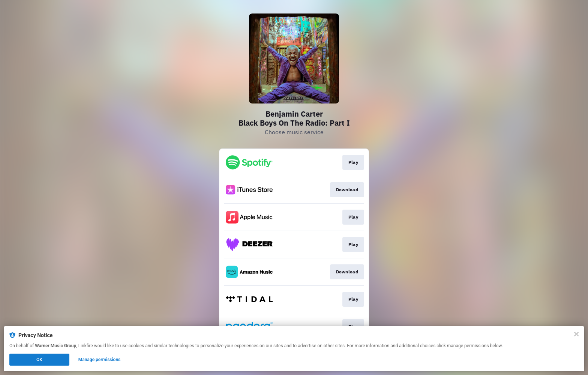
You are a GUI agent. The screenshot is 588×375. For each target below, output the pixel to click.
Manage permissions (100, 360)
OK (39, 360)
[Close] (576, 334)
